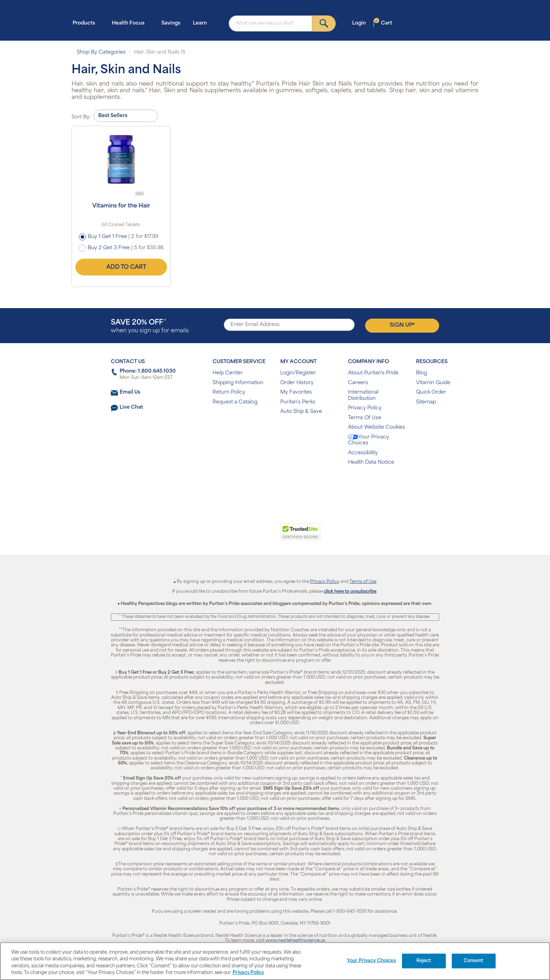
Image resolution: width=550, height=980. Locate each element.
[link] (246, 536)
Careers (358, 383)
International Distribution (363, 396)
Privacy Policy (365, 408)
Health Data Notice (371, 462)
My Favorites (296, 392)
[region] (275, 961)
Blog (421, 373)
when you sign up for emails (150, 326)
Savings (171, 23)
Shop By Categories (101, 52)
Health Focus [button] (130, 23)
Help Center (228, 373)
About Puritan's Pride (373, 373)
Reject (424, 961)
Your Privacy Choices (368, 440)
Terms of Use (363, 582)
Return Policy (229, 392)
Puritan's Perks (298, 402)
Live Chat (131, 407)
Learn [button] (202, 23)
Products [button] (86, 23)
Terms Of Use (365, 418)
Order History (297, 383)
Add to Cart (121, 267)
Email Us (130, 392)
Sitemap (426, 402)
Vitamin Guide (433, 383)
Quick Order (431, 392)
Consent (474, 961)
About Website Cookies (377, 427)
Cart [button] (383, 23)
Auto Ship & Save (301, 412)
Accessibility (363, 453)
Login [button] (361, 23)
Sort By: (81, 117)
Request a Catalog (235, 402)
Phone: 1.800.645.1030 (148, 371)
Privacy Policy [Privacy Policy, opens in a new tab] (248, 973)
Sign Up (402, 325)
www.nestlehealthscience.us (295, 941)
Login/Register (298, 373)
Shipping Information (238, 383)
